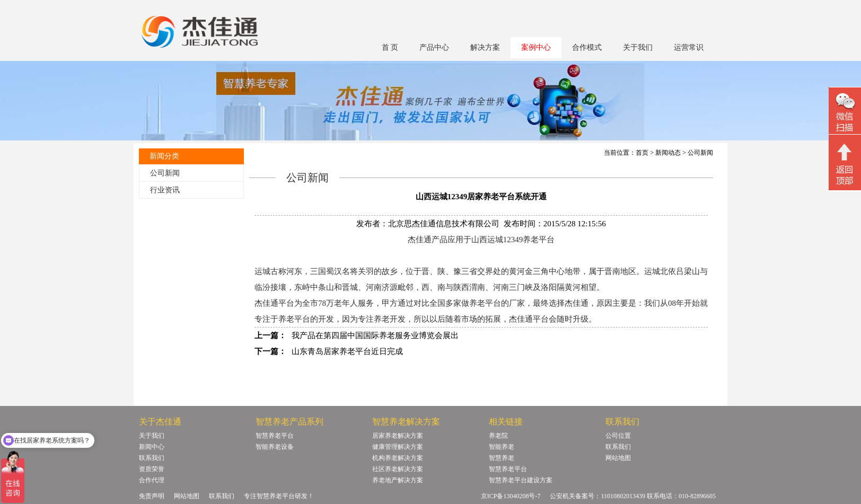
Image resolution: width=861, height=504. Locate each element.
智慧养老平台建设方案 (521, 480)
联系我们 (152, 458)
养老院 (498, 436)
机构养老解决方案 (398, 458)
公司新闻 (165, 173)
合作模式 (587, 47)
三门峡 (521, 287)
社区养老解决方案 (398, 469)
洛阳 (549, 287)
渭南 (477, 287)
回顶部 (845, 164)
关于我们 (638, 47)
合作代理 (152, 480)
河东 (294, 271)
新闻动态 (668, 153)
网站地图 (618, 458)
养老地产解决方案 (398, 480)
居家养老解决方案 (398, 436)
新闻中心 (152, 447)
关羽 (366, 271)
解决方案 (485, 47)
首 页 (390, 47)
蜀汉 (334, 271)
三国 (318, 271)
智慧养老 (502, 458)
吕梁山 (688, 271)
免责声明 (152, 496)
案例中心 (536, 47)
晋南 (612, 271)
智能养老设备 (275, 447)
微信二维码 (845, 112)
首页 (642, 153)
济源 (390, 287)
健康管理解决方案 (398, 447)
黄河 (573, 287)
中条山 (322, 287)
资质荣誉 (152, 469)
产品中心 (434, 47)
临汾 (262, 287)
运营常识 (689, 47)
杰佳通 (577, 303)
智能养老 (502, 447)
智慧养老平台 (275, 436)
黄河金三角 (529, 271)
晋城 (350, 287)
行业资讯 (165, 190)
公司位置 (618, 436)
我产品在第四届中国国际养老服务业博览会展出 (375, 335)
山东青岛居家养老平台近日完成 (347, 351)
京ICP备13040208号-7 (511, 496)
